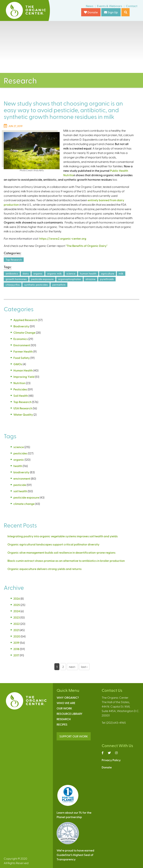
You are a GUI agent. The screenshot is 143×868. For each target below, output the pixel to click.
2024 (17, 611)
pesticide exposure (42, 279)
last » (84, 667)
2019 (16, 643)
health (18, 466)
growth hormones (16, 279)
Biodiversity (21, 326)
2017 (16, 655)
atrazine (90, 279)
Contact (132, 6)
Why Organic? (68, 697)
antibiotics (12, 273)
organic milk (54, 273)
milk (121, 273)
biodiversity (21, 472)
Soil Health (21, 396)
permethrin (59, 285)
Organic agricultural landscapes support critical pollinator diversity (53, 544)
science (71, 273)
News (90, 6)
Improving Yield (24, 377)
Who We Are (66, 703)
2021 (16, 630)
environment (22, 478)
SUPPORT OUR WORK (74, 736)
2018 (16, 649)
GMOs (18, 364)
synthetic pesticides (36, 285)
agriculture (108, 273)
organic (38, 273)
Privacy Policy (111, 760)
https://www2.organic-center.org (63, 238)
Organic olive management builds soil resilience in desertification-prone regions (61, 552)
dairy (26, 273)
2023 (17, 617)
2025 (17, 605)
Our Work (64, 708)
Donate (91, 12)
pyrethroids (107, 279)
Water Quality (23, 414)
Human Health (23, 370)
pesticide (20, 485)
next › (72, 667)
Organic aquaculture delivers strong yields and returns (45, 569)
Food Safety (22, 358)
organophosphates (70, 279)
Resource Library (70, 714)
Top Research (14, 260)
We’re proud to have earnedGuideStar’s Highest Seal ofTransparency (75, 855)
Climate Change (24, 332)
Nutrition (19, 383)
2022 (17, 624)
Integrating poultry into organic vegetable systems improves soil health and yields (63, 536)
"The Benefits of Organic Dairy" (87, 246)
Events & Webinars (110, 6)
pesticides (20, 453)
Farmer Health (23, 351)
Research (64, 719)
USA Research (23, 408)
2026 (17, 598)
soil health (20, 491)
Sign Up (111, 12)
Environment (22, 345)
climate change (24, 504)
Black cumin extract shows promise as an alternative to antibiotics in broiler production (66, 561)
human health (88, 273)
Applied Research (25, 320)
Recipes (62, 724)
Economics (21, 339)
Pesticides (20, 389)
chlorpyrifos (13, 285)
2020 (17, 636)
